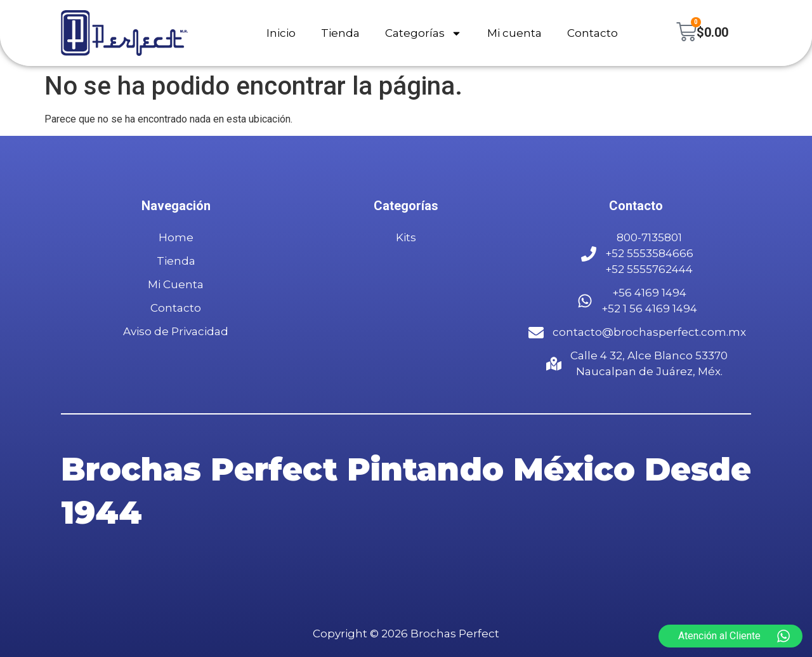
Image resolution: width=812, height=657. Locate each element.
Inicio (281, 33)
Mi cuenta (514, 33)
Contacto (593, 33)
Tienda (340, 33)
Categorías (423, 33)
